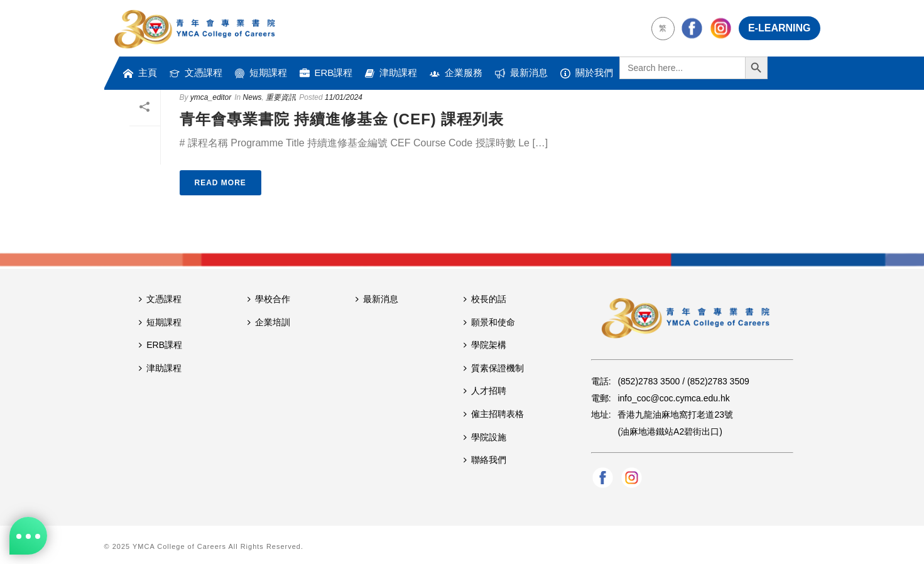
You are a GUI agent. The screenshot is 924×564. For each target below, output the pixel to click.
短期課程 (261, 73)
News (253, 97)
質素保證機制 (494, 368)
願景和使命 (489, 322)
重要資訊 (281, 97)
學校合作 (269, 299)
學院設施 (485, 437)
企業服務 (456, 73)
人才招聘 (485, 391)
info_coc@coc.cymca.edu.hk (673, 398)
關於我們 (587, 73)
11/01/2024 (344, 97)
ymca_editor (211, 97)
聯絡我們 (485, 460)
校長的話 (485, 299)
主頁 (140, 73)
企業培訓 (269, 322)
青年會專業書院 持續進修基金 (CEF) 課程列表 (342, 119)
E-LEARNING (780, 28)
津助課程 (391, 73)
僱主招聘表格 (494, 414)
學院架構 (485, 345)
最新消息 (521, 73)
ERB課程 (326, 73)
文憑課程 (196, 73)
